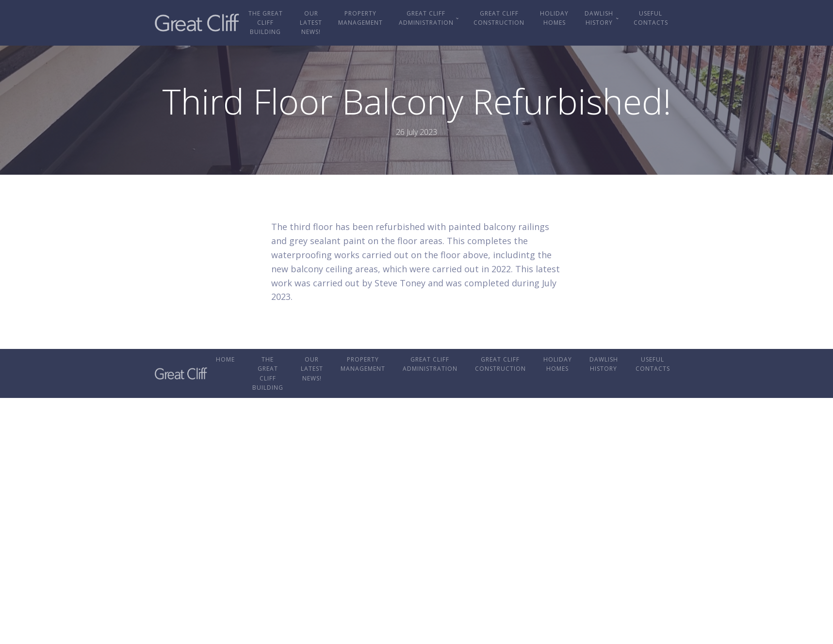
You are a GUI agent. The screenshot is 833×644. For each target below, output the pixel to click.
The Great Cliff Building (266, 23)
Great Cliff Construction (499, 18)
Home (225, 359)
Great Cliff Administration (426, 18)
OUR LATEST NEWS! (311, 23)
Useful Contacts (651, 18)
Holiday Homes (554, 18)
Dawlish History (599, 18)
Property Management (360, 18)
